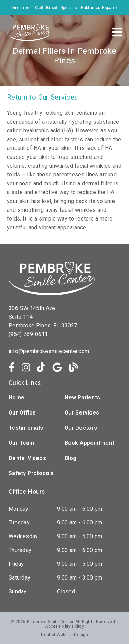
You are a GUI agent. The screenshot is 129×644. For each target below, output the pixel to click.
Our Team (21, 443)
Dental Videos (27, 458)
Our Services (82, 413)
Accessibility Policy (64, 626)
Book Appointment (90, 443)
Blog (71, 458)
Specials (69, 8)
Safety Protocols (31, 473)
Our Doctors (81, 428)
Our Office (22, 413)
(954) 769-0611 (28, 334)
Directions (22, 8)
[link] (12, 367)
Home (17, 397)
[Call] (39, 8)
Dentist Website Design (64, 635)
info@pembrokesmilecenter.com (49, 351)
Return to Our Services (42, 97)
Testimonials (26, 428)
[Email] (51, 8)
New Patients (83, 397)
